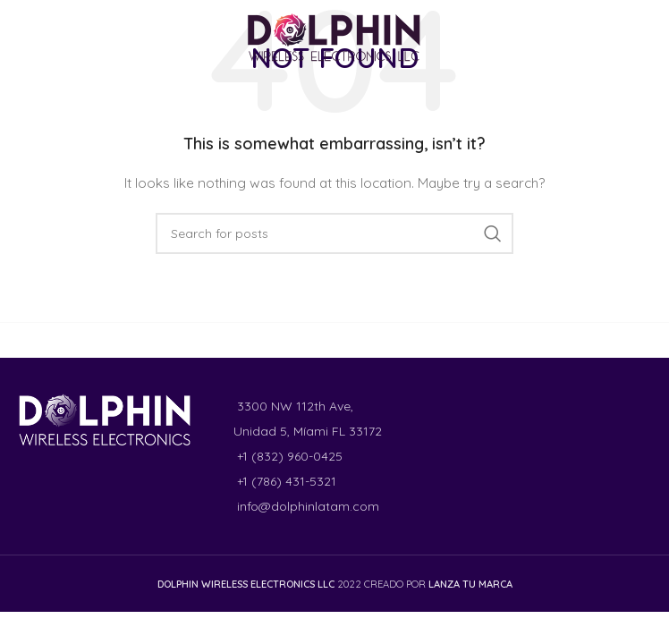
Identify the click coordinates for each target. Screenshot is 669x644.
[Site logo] (334, 37)
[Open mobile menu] (627, 38)
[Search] (334, 233)
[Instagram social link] (46, 38)
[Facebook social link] (24, 38)
